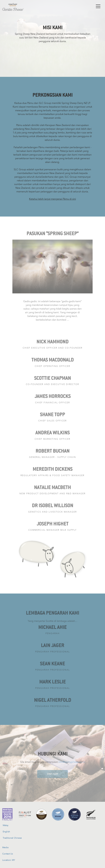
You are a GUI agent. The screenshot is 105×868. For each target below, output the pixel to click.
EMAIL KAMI (52, 775)
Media (5, 847)
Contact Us (8, 854)
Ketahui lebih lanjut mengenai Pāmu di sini (52, 199)
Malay (6, 825)
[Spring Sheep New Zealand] (13, 5)
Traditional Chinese (12, 838)
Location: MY (9, 860)
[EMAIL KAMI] (52, 773)
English (6, 832)
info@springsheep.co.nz (72, 763)
